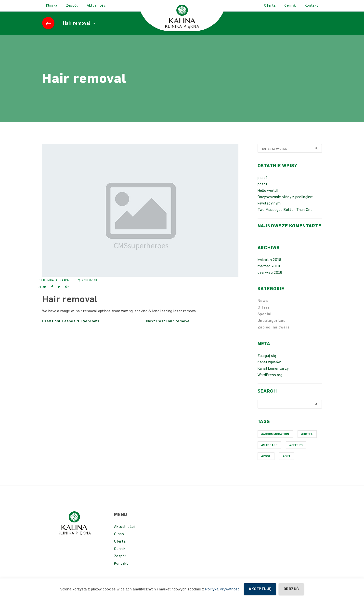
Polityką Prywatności (223, 589)
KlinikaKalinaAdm (56, 287)
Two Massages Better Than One (285, 217)
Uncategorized (272, 327)
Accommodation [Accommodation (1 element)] (276, 441)
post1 (263, 191)
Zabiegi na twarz (274, 334)
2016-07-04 (88, 287)
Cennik (120, 556)
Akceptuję (260, 589)
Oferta (120, 548)
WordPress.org (270, 382)
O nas (119, 541)
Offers (264, 314)
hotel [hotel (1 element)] (308, 441)
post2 (263, 185)
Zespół (120, 563)
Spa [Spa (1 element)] (288, 463)
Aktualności (124, 533)
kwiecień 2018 (269, 267)
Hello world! (268, 197)
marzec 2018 (269, 273)
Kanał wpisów (269, 369)
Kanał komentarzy (273, 375)
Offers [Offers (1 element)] (297, 452)
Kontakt (121, 570)
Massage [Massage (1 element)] (270, 452)
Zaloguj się (267, 363)
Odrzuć (291, 589)
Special (265, 321)
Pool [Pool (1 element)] (267, 463)
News (263, 308)
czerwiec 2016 (270, 279)
